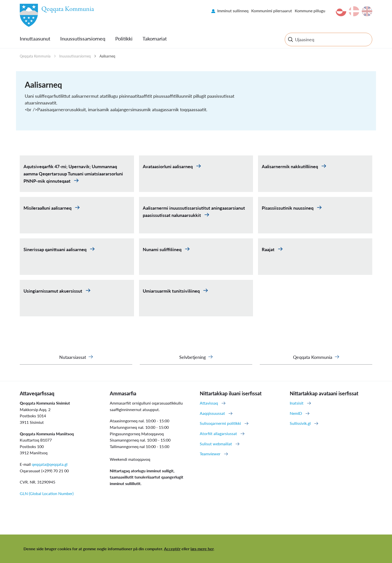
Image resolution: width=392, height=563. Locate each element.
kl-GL (341, 11)
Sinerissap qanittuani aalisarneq (55, 249)
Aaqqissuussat (212, 413)
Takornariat (155, 38)
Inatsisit (297, 403)
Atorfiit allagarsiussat (218, 433)
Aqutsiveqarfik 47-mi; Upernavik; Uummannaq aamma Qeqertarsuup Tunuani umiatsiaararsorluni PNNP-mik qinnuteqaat (73, 174)
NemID (296, 413)
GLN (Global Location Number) (47, 493)
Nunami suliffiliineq (163, 249)
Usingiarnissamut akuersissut (53, 291)
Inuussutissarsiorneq (83, 38)
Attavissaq (209, 403)
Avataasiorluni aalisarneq (168, 166)
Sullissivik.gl (300, 423)
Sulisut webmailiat (216, 444)
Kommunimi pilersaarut (272, 11)
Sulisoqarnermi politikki (220, 423)
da (354, 11)
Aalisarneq (107, 56)
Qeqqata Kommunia (35, 56)
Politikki (124, 38)
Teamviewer (210, 454)
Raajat (269, 249)
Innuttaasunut (35, 38)
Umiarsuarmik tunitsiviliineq (172, 291)
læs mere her (202, 549)
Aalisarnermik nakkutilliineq (290, 166)
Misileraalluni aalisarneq (48, 208)
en (367, 11)
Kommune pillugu (310, 11)
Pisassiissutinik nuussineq (288, 208)
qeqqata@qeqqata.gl (50, 464)
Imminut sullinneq (233, 11)
